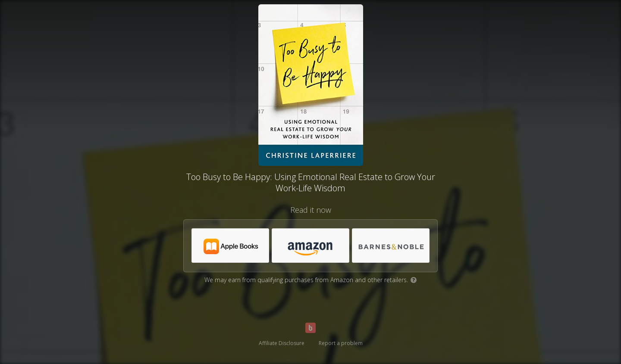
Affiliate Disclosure (282, 343)
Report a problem (341, 343)
